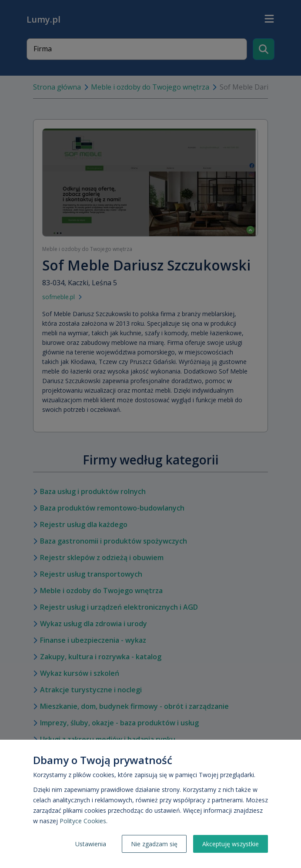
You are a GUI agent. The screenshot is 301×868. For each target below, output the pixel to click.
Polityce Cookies (83, 821)
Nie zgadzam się (154, 844)
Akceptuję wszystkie (231, 844)
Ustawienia (91, 844)
